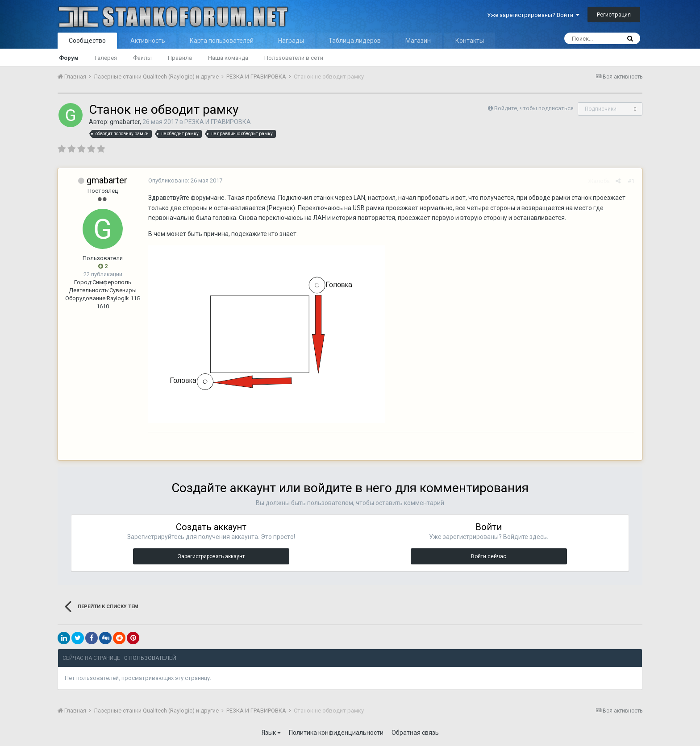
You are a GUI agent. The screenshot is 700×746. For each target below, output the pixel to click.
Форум (69, 58)
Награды (291, 41)
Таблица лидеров (355, 41)
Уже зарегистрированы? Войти (533, 15)
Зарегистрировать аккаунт (211, 556)
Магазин (418, 41)
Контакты (470, 41)
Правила (180, 58)
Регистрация (614, 15)
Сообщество (87, 41)
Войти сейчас (489, 556)
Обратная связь (415, 733)
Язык (271, 733)
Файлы (142, 58)
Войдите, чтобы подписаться (534, 108)
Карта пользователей (222, 41)
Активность (148, 41)
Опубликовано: (184, 180)
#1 (632, 181)
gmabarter (125, 122)
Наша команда (228, 58)
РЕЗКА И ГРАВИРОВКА (218, 122)
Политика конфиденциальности (336, 733)
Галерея (106, 58)
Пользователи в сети (294, 58)
